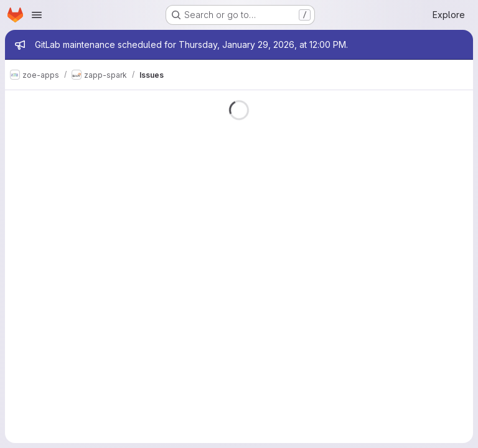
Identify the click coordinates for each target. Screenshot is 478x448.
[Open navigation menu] (37, 15)
